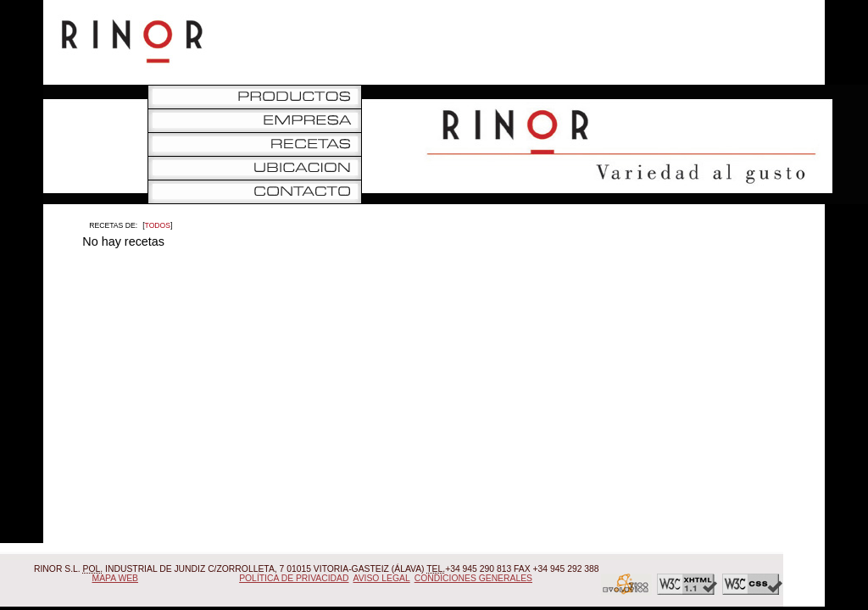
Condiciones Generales (473, 578)
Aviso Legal (382, 578)
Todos (158, 225)
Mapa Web (116, 578)
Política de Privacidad (294, 578)
